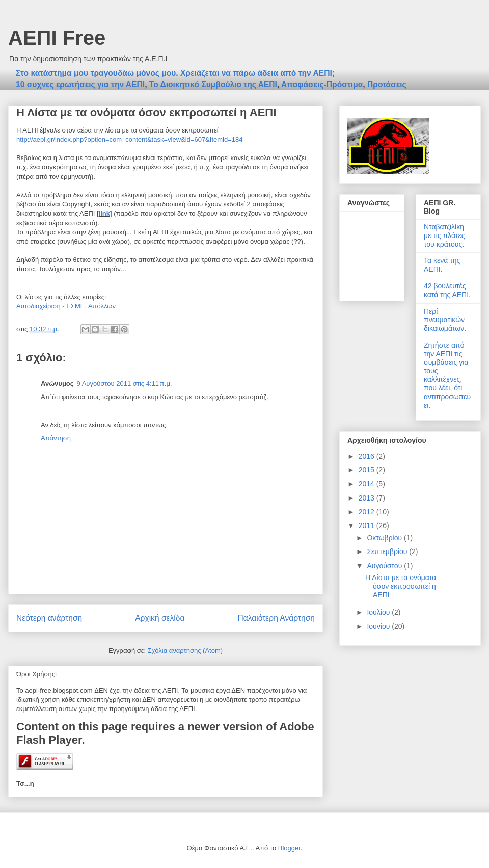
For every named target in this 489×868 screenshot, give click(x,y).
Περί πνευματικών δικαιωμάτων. (445, 320)
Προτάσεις (387, 84)
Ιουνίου (379, 626)
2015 (368, 470)
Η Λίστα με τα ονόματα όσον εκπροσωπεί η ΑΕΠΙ (401, 586)
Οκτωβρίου (385, 538)
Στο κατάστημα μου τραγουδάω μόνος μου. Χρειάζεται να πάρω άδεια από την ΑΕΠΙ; (175, 73)
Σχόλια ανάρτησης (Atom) (185, 651)
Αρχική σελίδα (160, 618)
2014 (368, 484)
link (104, 213)
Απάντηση (56, 438)
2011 (368, 525)
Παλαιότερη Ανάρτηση (276, 618)
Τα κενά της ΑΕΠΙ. (442, 265)
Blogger (289, 848)
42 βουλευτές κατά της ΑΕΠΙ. (447, 290)
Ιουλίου (379, 612)
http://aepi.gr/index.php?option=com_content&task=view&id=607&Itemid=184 (129, 139)
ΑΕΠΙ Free (57, 38)
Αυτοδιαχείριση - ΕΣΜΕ (50, 306)
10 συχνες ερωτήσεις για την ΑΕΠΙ (80, 84)
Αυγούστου (385, 566)
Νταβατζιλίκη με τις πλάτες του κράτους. (444, 235)
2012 (368, 512)
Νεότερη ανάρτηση (49, 618)
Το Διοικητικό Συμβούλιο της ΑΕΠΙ (213, 84)
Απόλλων (102, 306)
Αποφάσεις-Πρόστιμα (322, 84)
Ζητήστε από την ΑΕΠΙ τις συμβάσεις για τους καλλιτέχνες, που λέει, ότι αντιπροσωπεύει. (447, 375)
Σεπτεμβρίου (388, 551)
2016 (368, 456)
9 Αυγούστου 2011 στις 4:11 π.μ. (125, 384)
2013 (368, 498)
